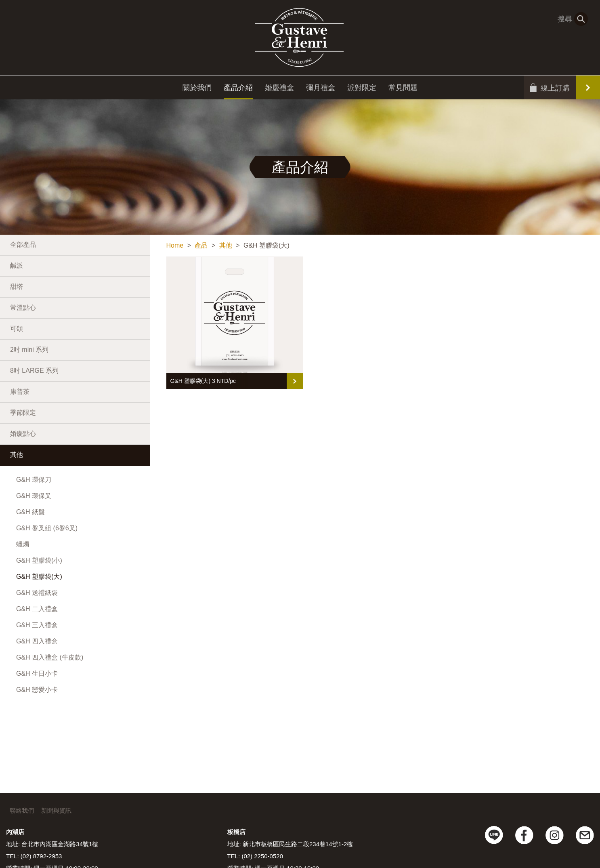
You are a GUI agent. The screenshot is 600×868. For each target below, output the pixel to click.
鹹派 (17, 266)
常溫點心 (23, 308)
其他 (17, 455)
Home (175, 245)
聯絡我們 (22, 810)
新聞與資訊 (56, 810)
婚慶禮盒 (279, 89)
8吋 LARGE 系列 (34, 371)
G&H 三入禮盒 (37, 625)
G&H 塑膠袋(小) (39, 560)
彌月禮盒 (321, 89)
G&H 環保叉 (34, 496)
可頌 (17, 329)
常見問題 (403, 89)
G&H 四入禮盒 (37, 641)
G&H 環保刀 (34, 480)
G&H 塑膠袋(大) (39, 577)
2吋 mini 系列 (29, 350)
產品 (201, 245)
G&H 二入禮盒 (37, 609)
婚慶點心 (23, 434)
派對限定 (362, 89)
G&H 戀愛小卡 (37, 690)
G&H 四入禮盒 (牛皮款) (50, 657)
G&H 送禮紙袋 (37, 593)
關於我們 (197, 89)
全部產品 (23, 245)
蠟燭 (23, 544)
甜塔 (17, 287)
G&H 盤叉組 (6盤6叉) (47, 528)
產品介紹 (238, 89)
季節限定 (23, 413)
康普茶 (20, 392)
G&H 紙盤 (30, 512)
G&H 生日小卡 (37, 674)
